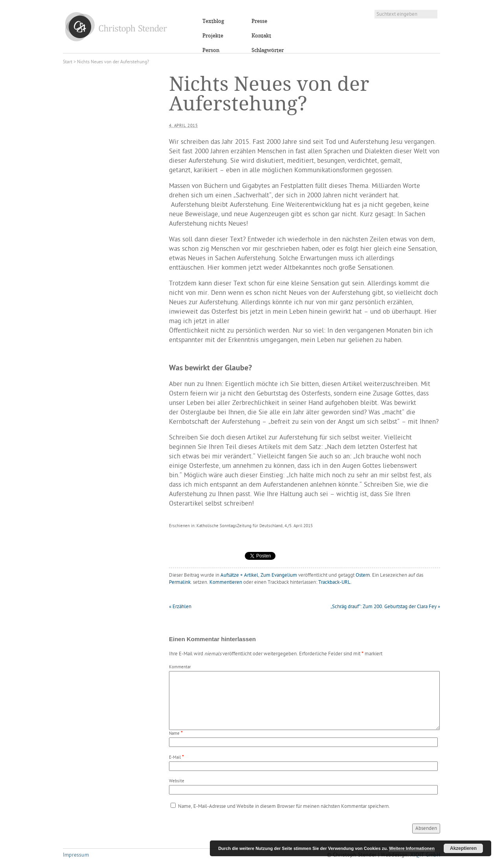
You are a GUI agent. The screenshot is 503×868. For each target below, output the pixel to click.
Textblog (213, 21)
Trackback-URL (334, 582)
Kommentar (180, 667)
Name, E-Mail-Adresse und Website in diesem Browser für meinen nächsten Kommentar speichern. (284, 806)
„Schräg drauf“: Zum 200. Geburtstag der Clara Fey (385, 607)
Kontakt (261, 36)
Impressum (76, 855)
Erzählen (180, 607)
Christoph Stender (116, 27)
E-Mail (175, 758)
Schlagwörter (268, 50)
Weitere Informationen (412, 848)
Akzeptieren (463, 848)
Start (68, 62)
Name (174, 734)
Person (211, 50)
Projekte (213, 36)
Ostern (363, 575)
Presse (259, 21)
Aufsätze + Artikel (239, 575)
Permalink (180, 582)
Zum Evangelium (279, 575)
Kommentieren (226, 582)
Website (177, 781)
